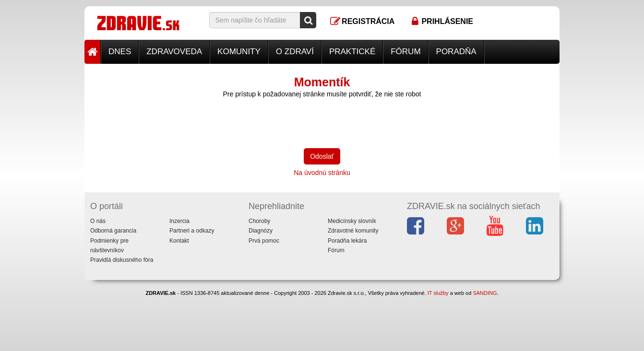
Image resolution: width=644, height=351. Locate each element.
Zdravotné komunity (353, 231)
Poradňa (456, 52)
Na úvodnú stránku (322, 173)
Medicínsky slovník (352, 221)
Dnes (120, 52)
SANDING (485, 293)
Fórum (405, 52)
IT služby (438, 293)
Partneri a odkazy (192, 231)
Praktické (352, 52)
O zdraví (295, 52)
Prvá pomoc (264, 241)
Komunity (239, 52)
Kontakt (179, 241)
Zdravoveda (174, 52)
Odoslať (322, 156)
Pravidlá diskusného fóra (122, 260)
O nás (98, 221)
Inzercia (179, 221)
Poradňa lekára (347, 241)
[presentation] (282, 122)
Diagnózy (261, 231)
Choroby (259, 221)
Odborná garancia (113, 231)
